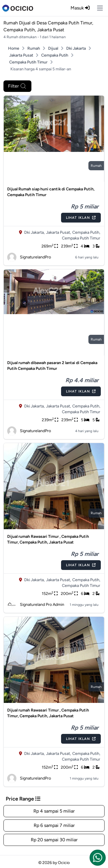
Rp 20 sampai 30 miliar (54, 840)
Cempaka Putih (55, 55)
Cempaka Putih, (86, 232)
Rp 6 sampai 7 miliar (54, 825)
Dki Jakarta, (34, 232)
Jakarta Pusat (21, 55)
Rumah (34, 48)
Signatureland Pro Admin (36, 605)
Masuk (80, 8)
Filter (17, 86)
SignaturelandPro (29, 257)
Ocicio (64, 863)
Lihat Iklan (81, 218)
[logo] (18, 8)
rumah (96, 166)
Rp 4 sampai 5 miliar (54, 811)
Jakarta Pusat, (58, 232)
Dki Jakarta (76, 48)
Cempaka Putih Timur (28, 62)
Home (14, 48)
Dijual (53, 48)
